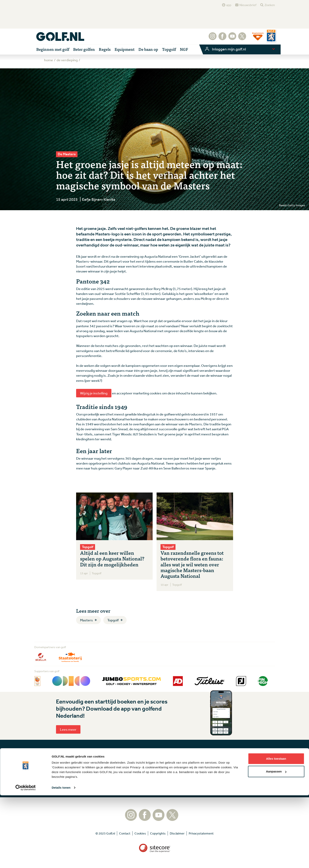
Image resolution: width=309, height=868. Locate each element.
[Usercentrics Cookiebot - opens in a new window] (26, 860)
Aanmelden (131, 780)
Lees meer (68, 729)
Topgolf (113, 620)
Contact (165, 769)
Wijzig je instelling (94, 393)
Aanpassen (276, 844)
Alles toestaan (276, 831)
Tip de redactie (169, 763)
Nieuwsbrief (248, 5)
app (229, 5)
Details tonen (61, 860)
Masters (86, 620)
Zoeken (270, 5)
